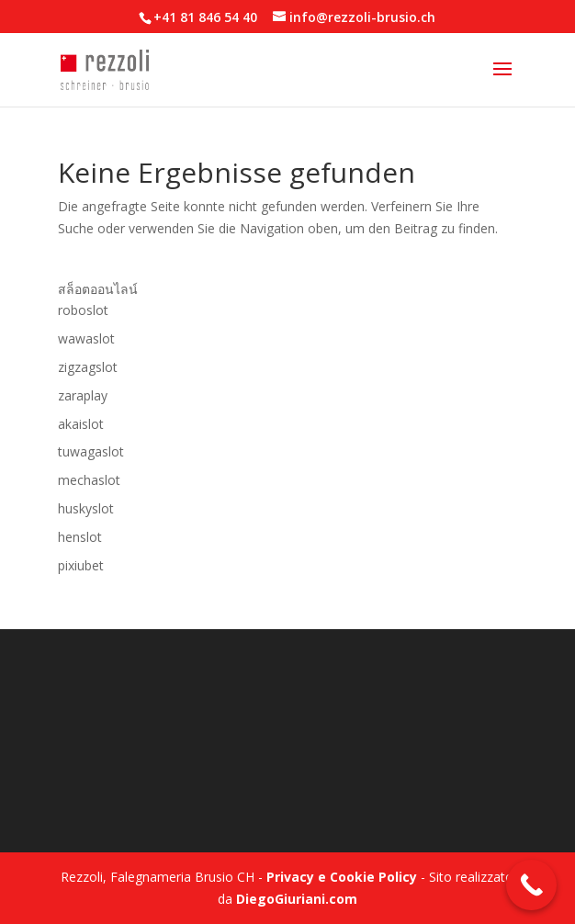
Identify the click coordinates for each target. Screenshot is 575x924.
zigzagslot (88, 367)
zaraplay (83, 395)
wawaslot (86, 338)
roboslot (83, 310)
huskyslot (86, 508)
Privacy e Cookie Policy (342, 877)
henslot (80, 537)
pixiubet (81, 565)
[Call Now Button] (531, 885)
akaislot (81, 424)
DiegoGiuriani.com (297, 899)
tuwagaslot (91, 451)
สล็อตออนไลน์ (98, 289)
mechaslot (89, 480)
